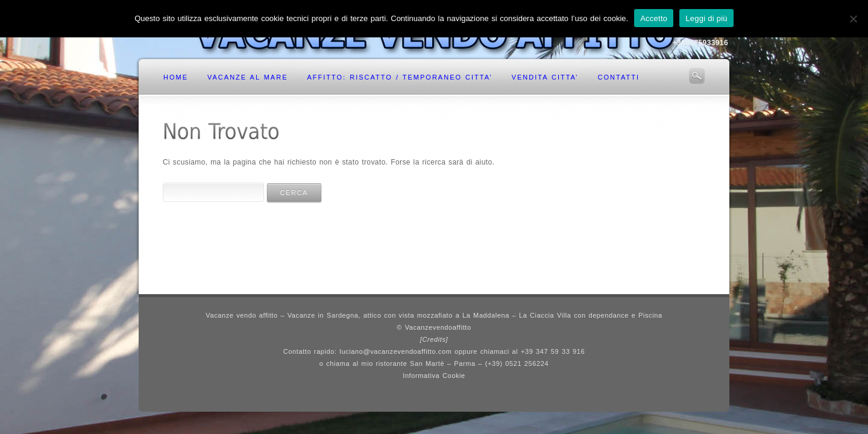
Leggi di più (706, 18)
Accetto (654, 18)
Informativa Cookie (434, 376)
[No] (853, 19)
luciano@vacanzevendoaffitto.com (395, 351)
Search (697, 76)
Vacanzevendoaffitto (438, 327)
